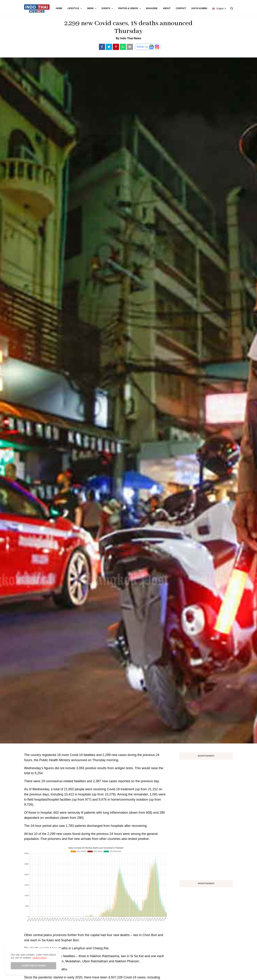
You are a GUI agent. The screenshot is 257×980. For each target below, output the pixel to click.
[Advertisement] (206, 818)
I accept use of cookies (33, 966)
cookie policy (39, 958)
